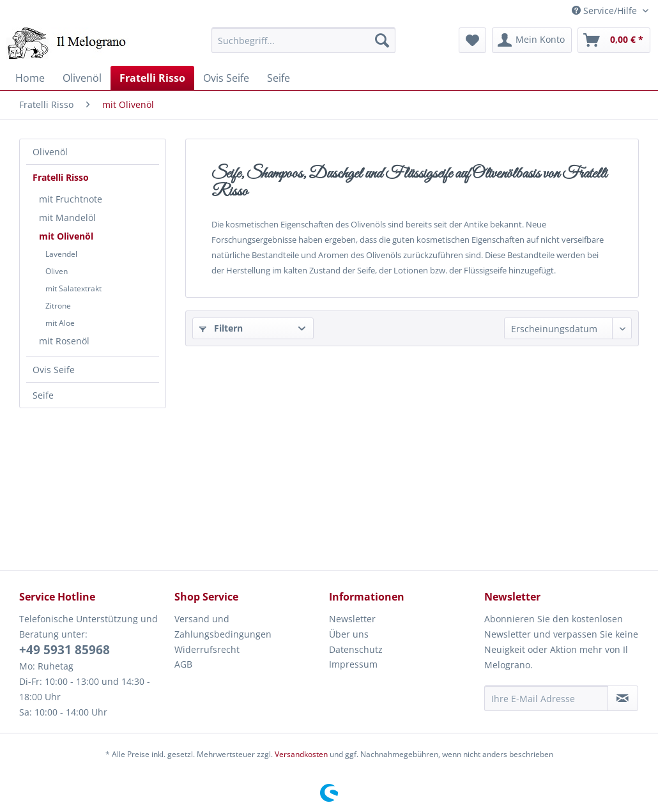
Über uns (349, 634)
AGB (183, 664)
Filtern (221, 328)
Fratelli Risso (61, 177)
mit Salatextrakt (73, 288)
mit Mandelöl (67, 218)
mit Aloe (60, 323)
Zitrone (58, 306)
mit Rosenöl (64, 341)
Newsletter (352, 619)
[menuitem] (303, 40)
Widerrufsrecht (207, 649)
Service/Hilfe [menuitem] (606, 11)
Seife (43, 395)
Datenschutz (356, 649)
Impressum (353, 664)
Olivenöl (50, 152)
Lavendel (61, 254)
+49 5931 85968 (65, 650)
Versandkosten (301, 754)
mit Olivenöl (66, 236)
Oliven (57, 271)
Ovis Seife (54, 370)
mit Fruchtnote (71, 199)
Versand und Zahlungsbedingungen (223, 626)
